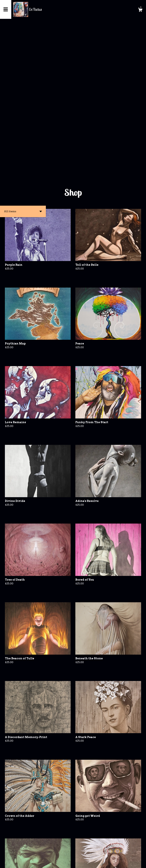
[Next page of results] (79, 853)
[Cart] (140, 10)
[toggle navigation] (6, 9)
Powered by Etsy (36, 862)
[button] (23, 66)
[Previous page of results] (67, 853)
